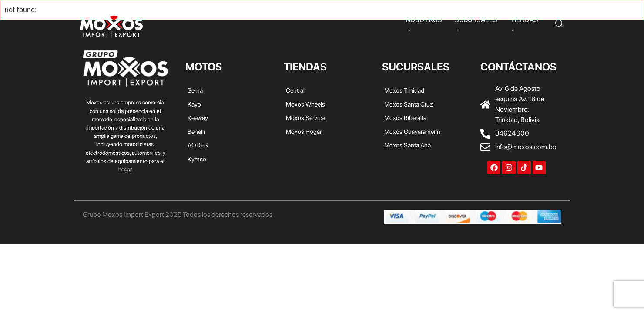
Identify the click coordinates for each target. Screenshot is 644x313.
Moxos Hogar (304, 132)
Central (295, 90)
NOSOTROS (424, 20)
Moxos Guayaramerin (412, 132)
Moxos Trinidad (404, 90)
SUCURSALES (476, 20)
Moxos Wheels (305, 104)
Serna (166, 25)
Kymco (312, 25)
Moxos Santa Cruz (409, 104)
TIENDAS (524, 20)
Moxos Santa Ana (408, 145)
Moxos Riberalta (405, 118)
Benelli (251, 25)
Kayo (192, 25)
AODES (281, 25)
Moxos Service (305, 118)
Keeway (220, 25)
